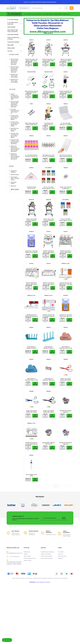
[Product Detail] (49, 119)
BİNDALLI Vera (66, 263)
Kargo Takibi (27, 556)
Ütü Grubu (10, 51)
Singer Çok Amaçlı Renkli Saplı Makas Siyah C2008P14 (49, 411)
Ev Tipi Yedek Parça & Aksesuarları (13, 23)
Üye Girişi (60, 554)
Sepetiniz (60, 558)
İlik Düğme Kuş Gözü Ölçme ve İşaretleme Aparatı (49, 156)
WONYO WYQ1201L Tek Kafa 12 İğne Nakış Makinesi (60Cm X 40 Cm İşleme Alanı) (49, 60)
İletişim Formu (28, 560)
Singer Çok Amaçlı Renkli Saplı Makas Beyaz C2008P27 (31, 411)
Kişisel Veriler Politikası (47, 558)
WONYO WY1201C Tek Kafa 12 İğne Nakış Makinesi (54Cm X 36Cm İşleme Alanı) (31, 60)
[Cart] (72, 8)
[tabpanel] (49, 26)
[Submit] (64, 518)
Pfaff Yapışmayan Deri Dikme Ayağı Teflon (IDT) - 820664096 (31, 124)
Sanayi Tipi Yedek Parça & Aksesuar (13, 38)
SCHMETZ (31, 232)
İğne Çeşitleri (11, 45)
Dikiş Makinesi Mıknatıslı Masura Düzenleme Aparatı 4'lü (49, 347)
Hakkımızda (27, 552)
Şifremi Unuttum (62, 556)
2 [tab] (47, 33)
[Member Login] (66, 8)
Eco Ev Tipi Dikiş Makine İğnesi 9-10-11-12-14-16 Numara (49, 188)
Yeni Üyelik (61, 552)
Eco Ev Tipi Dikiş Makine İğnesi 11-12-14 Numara (66, 220)
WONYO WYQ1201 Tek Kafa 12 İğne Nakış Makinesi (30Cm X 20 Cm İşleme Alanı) (66, 92)
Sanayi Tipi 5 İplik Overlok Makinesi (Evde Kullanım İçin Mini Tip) (31, 220)
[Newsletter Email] (54, 518)
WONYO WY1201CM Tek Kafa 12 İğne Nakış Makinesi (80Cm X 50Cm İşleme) (66, 60)
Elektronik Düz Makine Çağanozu (66, 443)
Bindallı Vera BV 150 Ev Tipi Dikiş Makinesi (49, 315)
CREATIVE (31, 200)
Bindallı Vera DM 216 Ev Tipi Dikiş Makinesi (31, 443)
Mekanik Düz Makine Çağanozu (66, 411)
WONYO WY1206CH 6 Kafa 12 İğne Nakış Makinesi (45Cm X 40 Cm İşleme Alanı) (49, 284)
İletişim (26, 554)
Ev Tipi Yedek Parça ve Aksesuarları (33, 14)
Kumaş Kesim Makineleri (13, 42)
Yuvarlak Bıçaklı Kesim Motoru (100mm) (49, 124)
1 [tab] (45, 33)
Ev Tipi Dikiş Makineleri (48, 14)
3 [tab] (49, 33)
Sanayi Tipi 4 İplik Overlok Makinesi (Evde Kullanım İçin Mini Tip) (49, 220)
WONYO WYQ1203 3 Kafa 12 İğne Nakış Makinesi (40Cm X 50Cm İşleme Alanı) (66, 252)
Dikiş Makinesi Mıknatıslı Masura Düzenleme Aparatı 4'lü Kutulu (31, 347)
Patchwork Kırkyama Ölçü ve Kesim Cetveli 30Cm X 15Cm (66, 156)
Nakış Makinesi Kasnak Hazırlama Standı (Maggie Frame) (31, 92)
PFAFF (31, 104)
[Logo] (11, 8)
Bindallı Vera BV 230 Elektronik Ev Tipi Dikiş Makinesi (66, 284)
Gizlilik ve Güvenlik (46, 554)
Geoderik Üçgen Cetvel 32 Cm (31, 188)
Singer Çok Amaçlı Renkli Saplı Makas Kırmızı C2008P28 (66, 379)
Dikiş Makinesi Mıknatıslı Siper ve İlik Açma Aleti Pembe (66, 347)
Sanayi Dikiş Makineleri (13, 35)
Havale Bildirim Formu (30, 558)
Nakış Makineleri (58, 14)
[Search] (47, 8)
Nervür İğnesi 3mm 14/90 (31, 475)
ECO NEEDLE (49, 168)
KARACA (49, 104)
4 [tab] (50, 33)
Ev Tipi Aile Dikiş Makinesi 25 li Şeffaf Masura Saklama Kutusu (66, 124)
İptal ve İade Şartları (46, 556)
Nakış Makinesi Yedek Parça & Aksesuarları (13, 31)
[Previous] (24, 26)
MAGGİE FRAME (31, 72)
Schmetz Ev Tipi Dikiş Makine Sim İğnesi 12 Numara (66, 315)
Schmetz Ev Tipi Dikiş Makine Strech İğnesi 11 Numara (31, 252)
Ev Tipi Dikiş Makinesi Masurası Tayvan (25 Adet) (31, 156)
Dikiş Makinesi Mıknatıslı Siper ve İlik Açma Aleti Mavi (31, 379)
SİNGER (66, 168)
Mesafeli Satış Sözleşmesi (48, 552)
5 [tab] (52, 33)
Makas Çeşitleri (67, 14)
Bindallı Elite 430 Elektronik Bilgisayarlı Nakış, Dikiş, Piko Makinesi (31, 315)
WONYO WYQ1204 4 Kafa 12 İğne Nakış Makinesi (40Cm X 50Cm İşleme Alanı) (31, 284)
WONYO (31, 40)
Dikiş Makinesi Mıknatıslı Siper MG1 (49, 379)
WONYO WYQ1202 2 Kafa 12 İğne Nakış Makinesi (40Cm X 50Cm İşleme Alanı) (49, 252)
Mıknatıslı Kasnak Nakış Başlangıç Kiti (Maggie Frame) (49, 92)
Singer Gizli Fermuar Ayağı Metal (66, 188)
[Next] (73, 26)
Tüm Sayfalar (15, 189)
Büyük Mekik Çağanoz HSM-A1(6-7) (49, 443)
